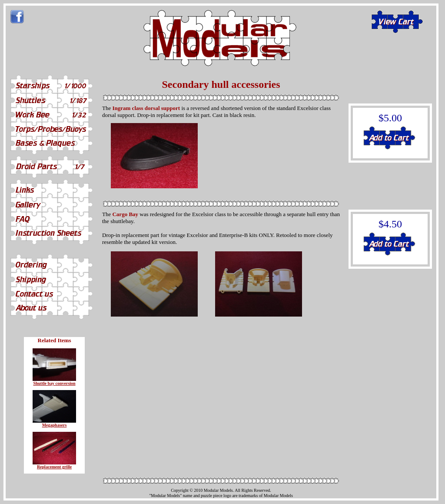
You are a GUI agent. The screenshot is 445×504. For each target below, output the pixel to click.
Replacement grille (54, 467)
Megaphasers (55, 425)
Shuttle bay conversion (54, 383)
